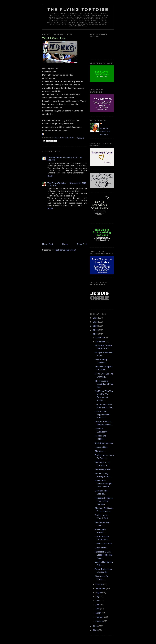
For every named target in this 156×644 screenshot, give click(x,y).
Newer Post (48, 244)
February (100, 617)
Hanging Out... (102, 447)
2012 (96, 330)
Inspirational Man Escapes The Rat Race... (104, 555)
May (98, 605)
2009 (96, 630)
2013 (96, 326)
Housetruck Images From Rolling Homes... (104, 501)
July (98, 597)
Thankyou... (100, 451)
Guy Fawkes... (102, 548)
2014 (96, 322)
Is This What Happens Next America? (102, 414)
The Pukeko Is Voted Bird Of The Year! (104, 384)
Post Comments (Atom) (65, 250)
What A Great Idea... (104, 544)
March (99, 613)
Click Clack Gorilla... (104, 443)
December (101, 338)
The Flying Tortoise (78, 10)
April (98, 609)
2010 (96, 626)
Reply (50, 176)
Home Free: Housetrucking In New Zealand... (103, 484)
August (99, 593)
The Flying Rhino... (104, 469)
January (99, 621)
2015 (96, 318)
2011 (96, 334)
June (98, 601)
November (101, 342)
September (101, 588)
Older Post (82, 244)
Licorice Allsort (55, 158)
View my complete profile (105, 131)
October (99, 584)
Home (65, 244)
